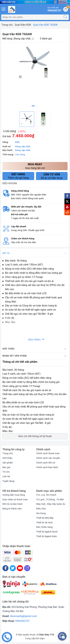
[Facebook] (5, 568)
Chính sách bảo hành (47, 467)
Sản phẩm (8, 463)
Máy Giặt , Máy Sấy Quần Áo (51, 504)
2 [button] (37, 106)
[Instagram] (27, 568)
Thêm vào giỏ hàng (18, 176)
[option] (35, 63)
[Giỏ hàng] (66, 9)
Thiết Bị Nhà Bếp (45, 518)
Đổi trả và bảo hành (13, 504)
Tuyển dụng (8, 481)
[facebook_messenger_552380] (62, 636)
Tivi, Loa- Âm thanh (46, 495)
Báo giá (6, 467)
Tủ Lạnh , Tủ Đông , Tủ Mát (50, 499)
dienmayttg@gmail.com (23, 616)
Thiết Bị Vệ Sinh (44, 523)
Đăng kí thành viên (12, 509)
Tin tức (6, 472)
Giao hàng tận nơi (35, 166)
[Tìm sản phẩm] (32, 17)
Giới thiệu (7, 458)
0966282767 (22, 621)
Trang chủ (8, 453)
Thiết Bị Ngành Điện (47, 536)
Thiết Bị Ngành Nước (47, 532)
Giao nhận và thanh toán (15, 499)
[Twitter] (13, 568)
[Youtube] (20, 568)
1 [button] (33, 106)
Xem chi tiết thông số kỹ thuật (35, 436)
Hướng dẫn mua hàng (14, 495)
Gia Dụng (41, 513)
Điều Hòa (41, 509)
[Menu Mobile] (4, 9)
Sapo (42, 638)
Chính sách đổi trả (46, 463)
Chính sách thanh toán (48, 453)
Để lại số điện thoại (52, 176)
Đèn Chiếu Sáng (45, 527)
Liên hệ (6, 476)
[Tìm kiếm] (65, 17)
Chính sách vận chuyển (48, 458)
